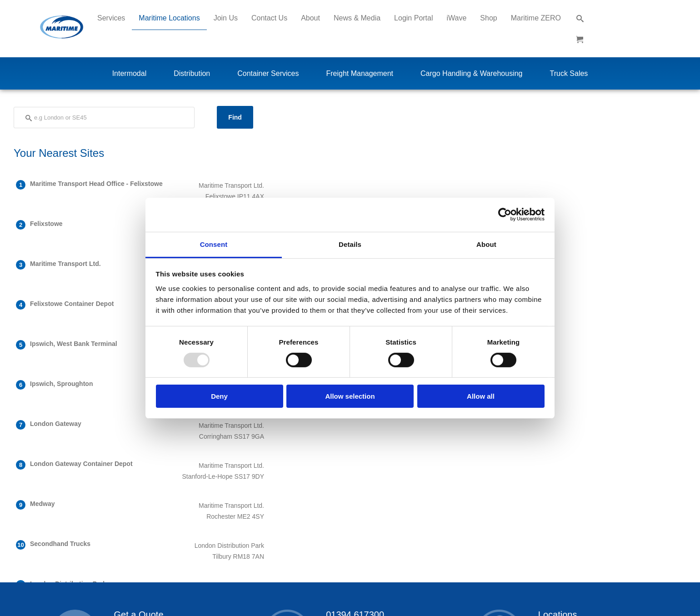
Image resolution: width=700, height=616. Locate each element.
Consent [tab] (214, 244)
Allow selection (350, 396)
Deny (219, 396)
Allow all (481, 396)
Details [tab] (350, 244)
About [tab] (486, 244)
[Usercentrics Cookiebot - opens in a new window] (505, 215)
